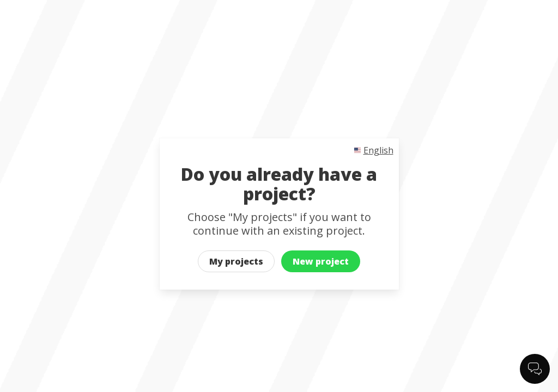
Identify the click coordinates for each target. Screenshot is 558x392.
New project (321, 261)
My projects (236, 261)
